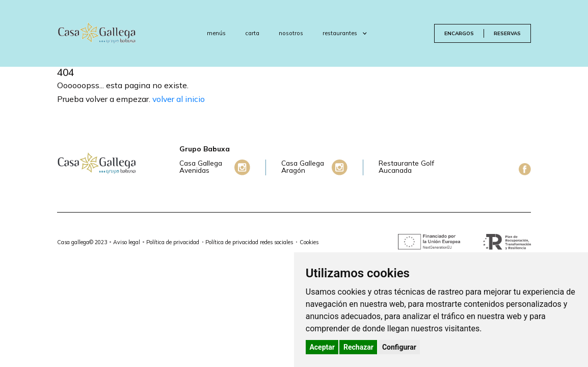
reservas (507, 33)
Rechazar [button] (358, 347)
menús (216, 33)
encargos (459, 33)
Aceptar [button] (322, 347)
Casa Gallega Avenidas (201, 167)
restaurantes (345, 33)
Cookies (309, 242)
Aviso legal (127, 242)
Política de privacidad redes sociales (249, 242)
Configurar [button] (399, 347)
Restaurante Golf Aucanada (406, 167)
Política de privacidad (173, 242)
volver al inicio (179, 99)
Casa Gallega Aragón (303, 167)
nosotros (291, 33)
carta (252, 33)
